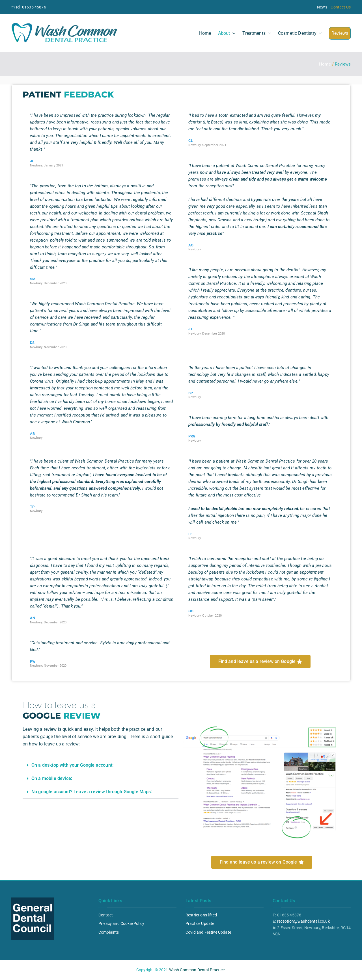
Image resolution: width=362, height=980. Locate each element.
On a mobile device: (52, 778)
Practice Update (200, 923)
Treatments (257, 33)
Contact (106, 915)
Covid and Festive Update (208, 932)
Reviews (340, 33)
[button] (233, 33)
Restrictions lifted (201, 915)
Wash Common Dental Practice (197, 970)
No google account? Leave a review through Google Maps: (92, 792)
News (322, 7)
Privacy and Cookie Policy (121, 923)
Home (205, 33)
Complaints (109, 932)
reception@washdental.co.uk (303, 921)
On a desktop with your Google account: (72, 765)
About (227, 33)
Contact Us (341, 7)
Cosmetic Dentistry (300, 33)
